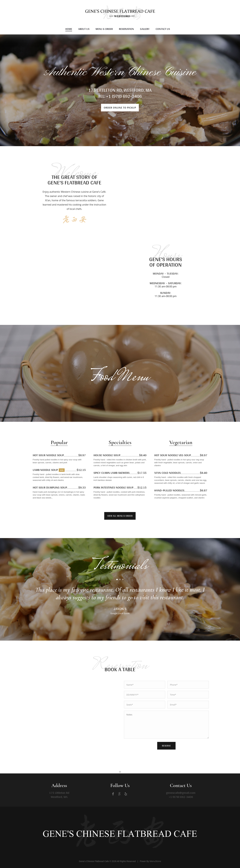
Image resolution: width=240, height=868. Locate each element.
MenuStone (155, 861)
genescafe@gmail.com (181, 793)
